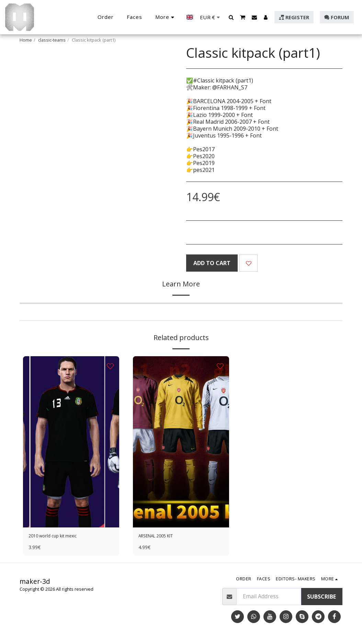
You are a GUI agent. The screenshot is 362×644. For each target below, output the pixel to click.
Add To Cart (212, 263)
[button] (231, 17)
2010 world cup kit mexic (60, 537)
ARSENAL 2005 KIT (162, 537)
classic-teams (52, 40)
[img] (71, 442)
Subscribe (321, 599)
